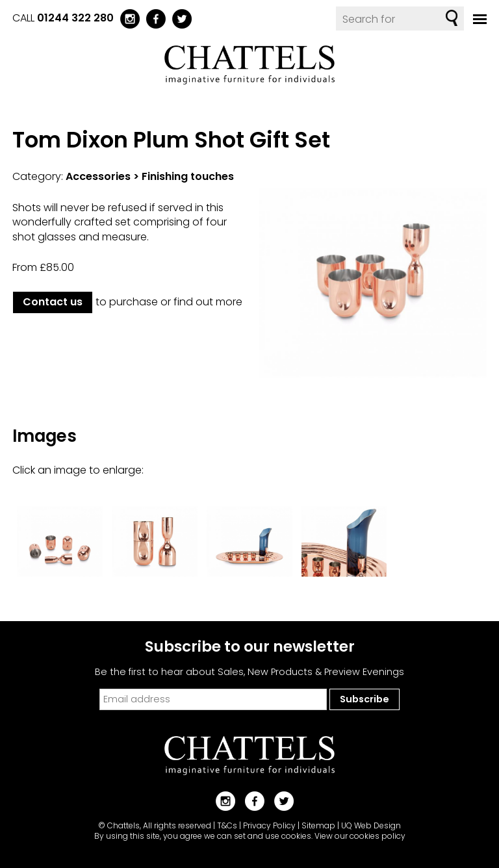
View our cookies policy (360, 836)
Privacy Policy (269, 825)
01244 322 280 (75, 18)
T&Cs (227, 825)
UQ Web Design (371, 825)
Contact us (53, 302)
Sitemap (318, 825)
